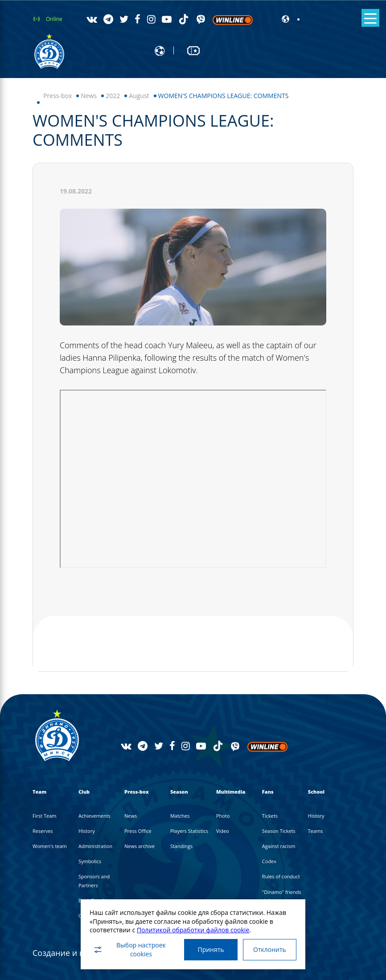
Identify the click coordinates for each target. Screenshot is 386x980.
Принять (211, 949)
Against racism (279, 846)
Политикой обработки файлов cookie (193, 930)
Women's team (50, 846)
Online (54, 19)
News (89, 96)
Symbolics (90, 861)
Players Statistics (189, 831)
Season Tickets (279, 831)
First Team (45, 816)
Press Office (138, 831)
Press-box (57, 96)
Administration (95, 846)
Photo (223, 816)
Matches (180, 816)
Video (223, 831)
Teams (316, 831)
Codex (269, 861)
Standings (181, 846)
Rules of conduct (281, 876)
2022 (113, 96)
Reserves (43, 831)
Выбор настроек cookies (129, 949)
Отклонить (270, 949)
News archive (140, 846)
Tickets (270, 816)
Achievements (94, 816)
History (87, 831)
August (139, 96)
